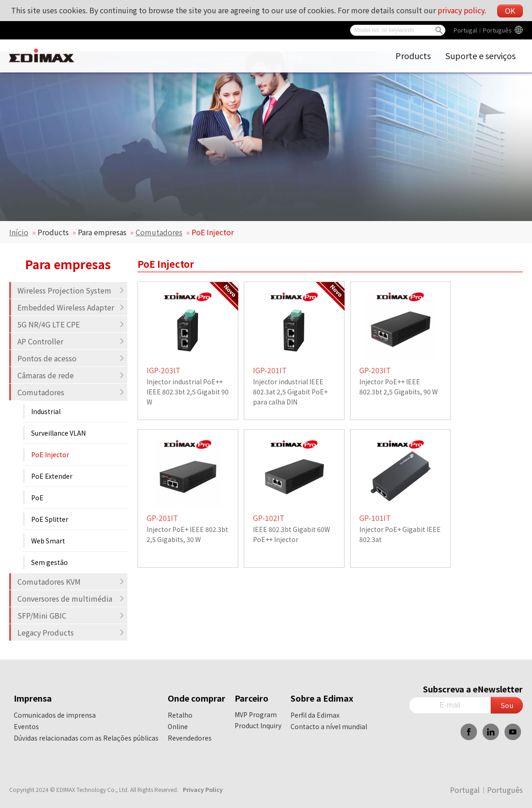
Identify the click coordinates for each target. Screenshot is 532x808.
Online (178, 726)
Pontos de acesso (71, 358)
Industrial (46, 411)
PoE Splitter (50, 519)
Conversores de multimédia (71, 598)
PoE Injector (50, 454)
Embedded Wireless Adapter (71, 307)
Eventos (26, 726)
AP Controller (71, 341)
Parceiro (252, 698)
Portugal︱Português (483, 30)
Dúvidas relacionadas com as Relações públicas (86, 738)
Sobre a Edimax (322, 698)
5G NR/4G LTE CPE (71, 324)
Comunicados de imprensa (55, 715)
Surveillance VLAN (58, 433)
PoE (37, 498)
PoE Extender (52, 476)
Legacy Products (71, 632)
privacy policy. (462, 10)
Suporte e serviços (480, 55)
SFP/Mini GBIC (71, 615)
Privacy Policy (203, 789)
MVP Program (256, 714)
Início (19, 232)
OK (510, 11)
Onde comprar (197, 698)
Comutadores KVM (71, 581)
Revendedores (190, 738)
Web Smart (48, 541)
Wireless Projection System (71, 290)
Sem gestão (49, 562)
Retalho (180, 715)
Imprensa (33, 698)
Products (413, 55)
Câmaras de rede (71, 375)
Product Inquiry (258, 725)
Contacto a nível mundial (329, 726)
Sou (507, 705)
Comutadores (159, 232)
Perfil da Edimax (315, 715)
